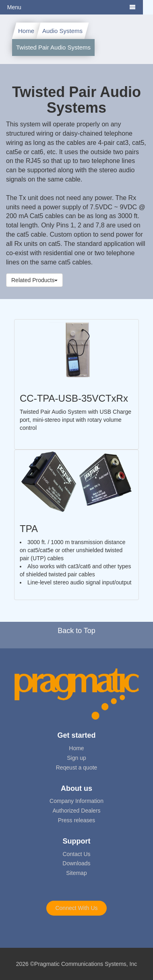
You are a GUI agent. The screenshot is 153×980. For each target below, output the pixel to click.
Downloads (76, 863)
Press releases (77, 820)
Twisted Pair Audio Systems (53, 47)
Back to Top (76, 631)
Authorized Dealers (76, 811)
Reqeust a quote (77, 767)
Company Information (76, 801)
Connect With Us (76, 908)
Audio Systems (62, 31)
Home (26, 31)
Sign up (76, 758)
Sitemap (76, 873)
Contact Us (76, 854)
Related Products (34, 280)
